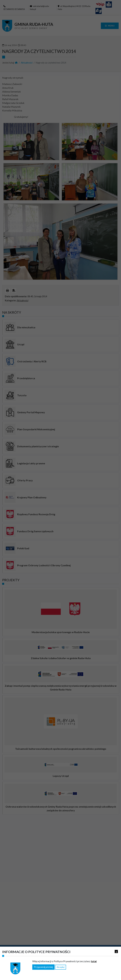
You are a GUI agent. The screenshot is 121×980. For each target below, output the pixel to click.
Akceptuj (60, 967)
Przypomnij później (43, 967)
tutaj (94, 961)
